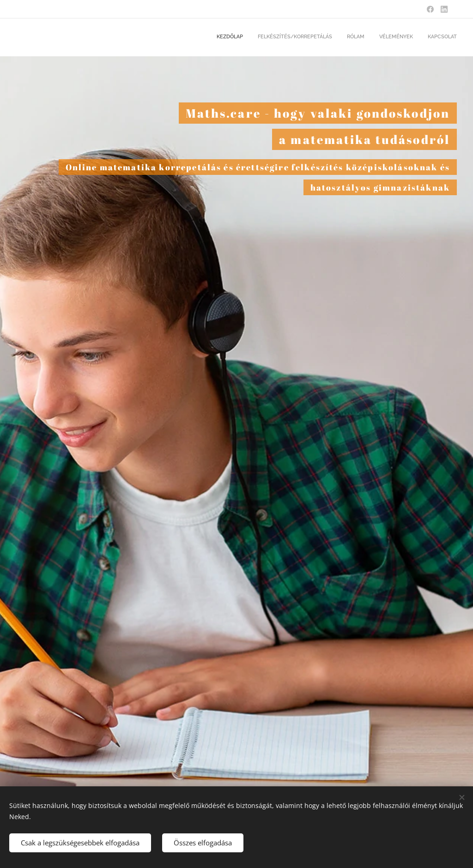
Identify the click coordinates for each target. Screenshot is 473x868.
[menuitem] (400, 37)
